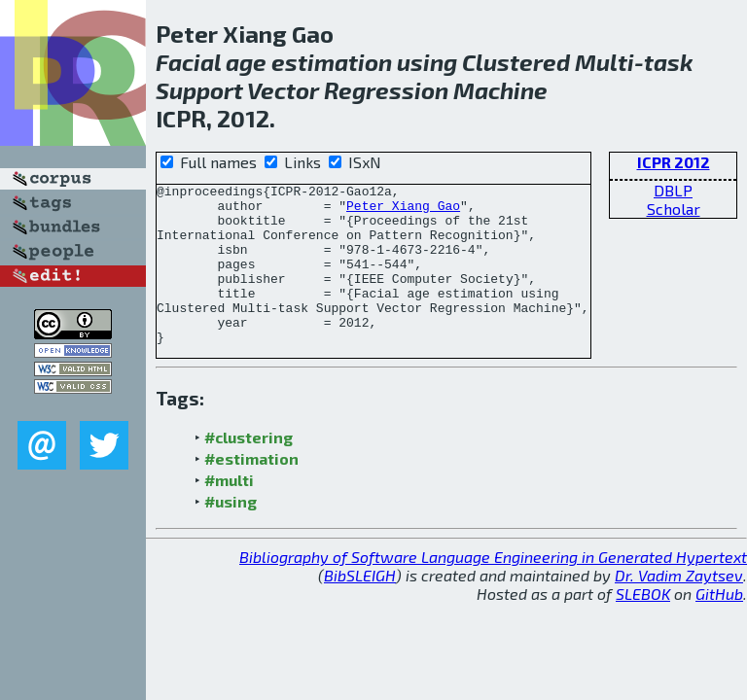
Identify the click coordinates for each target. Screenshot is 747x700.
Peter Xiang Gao (403, 211)
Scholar (674, 209)
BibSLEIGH (360, 607)
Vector (283, 90)
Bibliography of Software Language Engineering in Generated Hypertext (493, 589)
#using (231, 533)
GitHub (719, 626)
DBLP (673, 190)
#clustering (249, 469)
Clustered (516, 62)
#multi (229, 512)
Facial (188, 62)
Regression (386, 90)
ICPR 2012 (674, 162)
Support (199, 90)
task (669, 62)
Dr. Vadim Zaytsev (679, 607)
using (427, 62)
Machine (500, 90)
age (246, 62)
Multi (605, 62)
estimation (332, 62)
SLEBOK (643, 626)
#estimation (251, 490)
